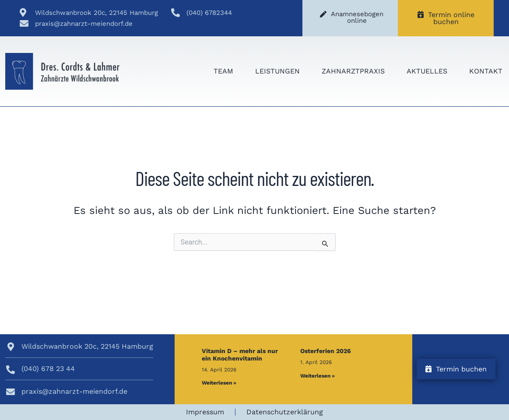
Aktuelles (427, 71)
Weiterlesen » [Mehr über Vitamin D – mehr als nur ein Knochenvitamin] (219, 383)
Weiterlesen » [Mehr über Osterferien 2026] (318, 376)
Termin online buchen (446, 18)
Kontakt (486, 71)
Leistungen (277, 71)
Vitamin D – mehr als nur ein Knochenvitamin (240, 355)
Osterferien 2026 (326, 351)
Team (223, 71)
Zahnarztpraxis (353, 71)
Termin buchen (456, 369)
